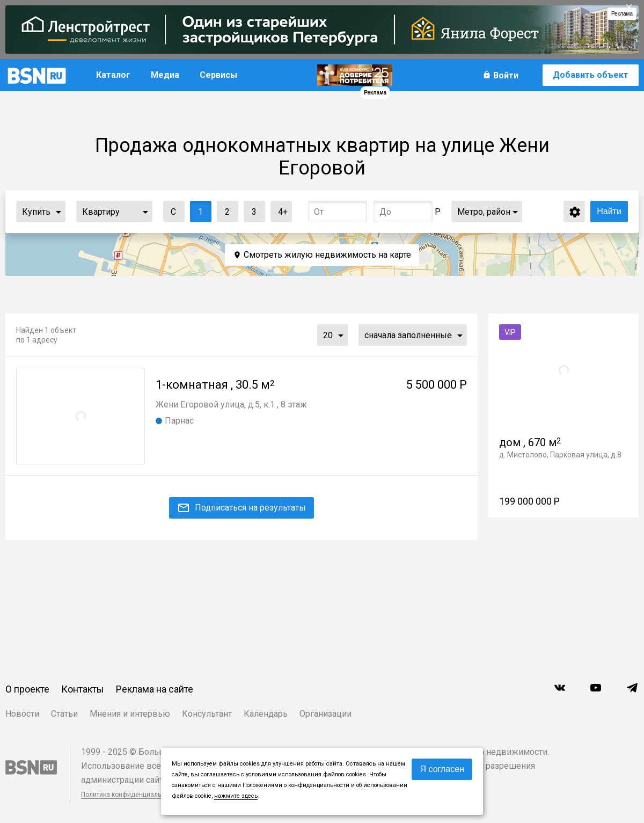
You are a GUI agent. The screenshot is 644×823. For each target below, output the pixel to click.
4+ (279, 209)
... (58, 212)
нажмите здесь (236, 796)
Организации (325, 714)
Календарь (266, 714)
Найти (609, 211)
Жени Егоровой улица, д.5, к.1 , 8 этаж (231, 405)
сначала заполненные (408, 335)
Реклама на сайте (155, 689)
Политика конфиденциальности (130, 795)
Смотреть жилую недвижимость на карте (327, 255)
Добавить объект (591, 75)
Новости (22, 714)
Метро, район (484, 212)
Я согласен (442, 769)
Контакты (83, 689)
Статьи (64, 714)
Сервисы (218, 75)
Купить (36, 212)
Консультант (207, 714)
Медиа (165, 75)
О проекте (27, 689)
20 (328, 335)
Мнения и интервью (130, 714)
